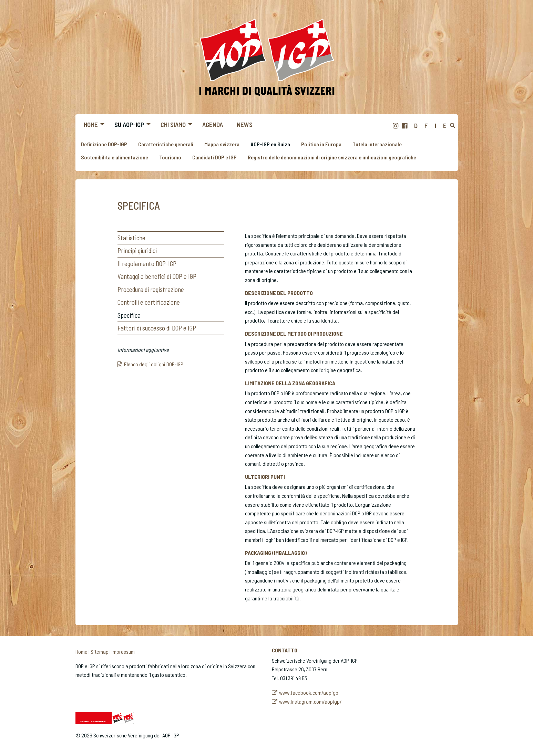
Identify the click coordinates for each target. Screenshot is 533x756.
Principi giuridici (137, 250)
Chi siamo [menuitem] (173, 124)
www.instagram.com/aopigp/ (310, 701)
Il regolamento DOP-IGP (147, 264)
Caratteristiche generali (166, 144)
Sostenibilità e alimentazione (115, 157)
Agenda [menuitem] (213, 124)
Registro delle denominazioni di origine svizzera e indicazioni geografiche (332, 157)
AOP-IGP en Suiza (270, 144)
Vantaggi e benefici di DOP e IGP (157, 276)
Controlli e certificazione (149, 302)
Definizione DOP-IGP (104, 144)
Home (81, 652)
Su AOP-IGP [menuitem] (129, 124)
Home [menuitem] (91, 124)
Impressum (123, 652)
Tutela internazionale (377, 144)
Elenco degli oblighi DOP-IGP (154, 364)
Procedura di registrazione (151, 289)
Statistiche (131, 238)
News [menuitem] (245, 124)
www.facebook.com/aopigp (309, 692)
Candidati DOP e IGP (214, 157)
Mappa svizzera (222, 144)
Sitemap (100, 652)
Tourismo (170, 157)
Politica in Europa (321, 144)
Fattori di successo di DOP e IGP (157, 328)
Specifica (129, 315)
